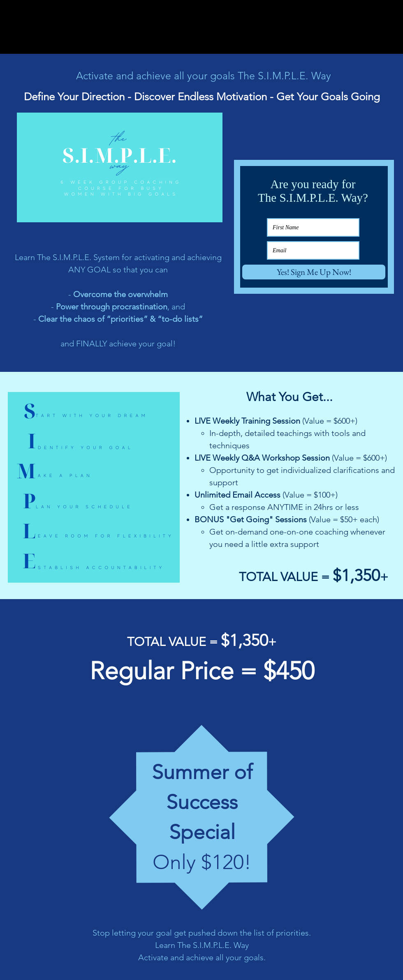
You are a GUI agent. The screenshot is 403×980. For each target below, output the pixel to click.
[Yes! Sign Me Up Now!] (314, 272)
